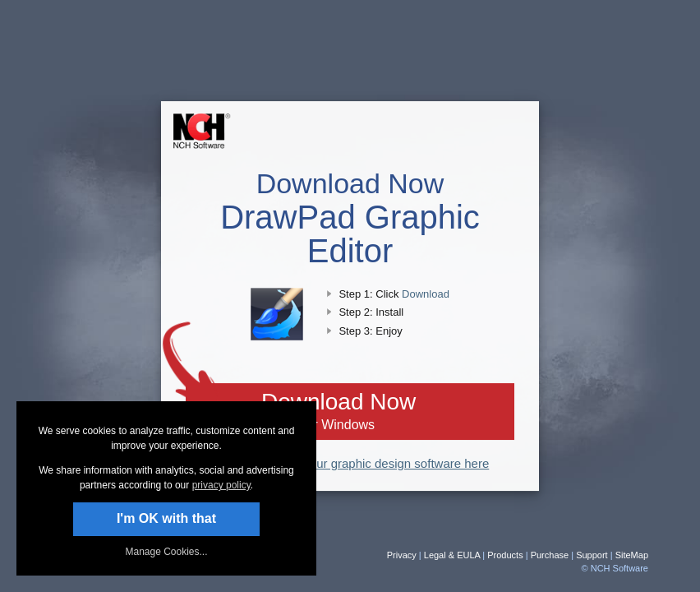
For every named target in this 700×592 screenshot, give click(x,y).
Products (505, 555)
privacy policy (221, 485)
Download (426, 294)
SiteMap (632, 555)
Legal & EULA (452, 555)
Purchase (550, 555)
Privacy (402, 555)
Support (592, 555)
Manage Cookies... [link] (166, 552)
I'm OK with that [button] (166, 518)
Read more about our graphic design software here (350, 463)
